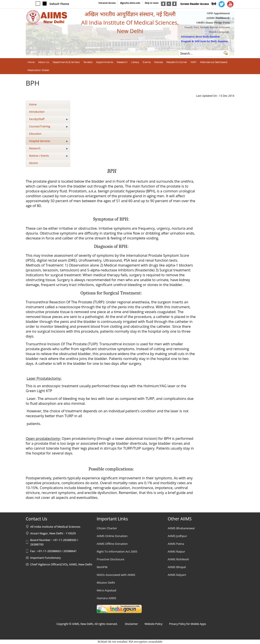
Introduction (37, 112)
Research (48, 148)
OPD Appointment (218, 13)
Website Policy (154, 624)
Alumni (33, 163)
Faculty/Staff (48, 119)
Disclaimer (131, 624)
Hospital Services (48, 141)
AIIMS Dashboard (218, 18)
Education (35, 134)
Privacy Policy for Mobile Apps (188, 624)
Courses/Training (48, 126)
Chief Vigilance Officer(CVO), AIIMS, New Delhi (61, 564)
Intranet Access (107, 3)
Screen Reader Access (195, 4)
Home (33, 104)
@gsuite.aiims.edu (130, 3)
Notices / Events (48, 156)
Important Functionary (45, 558)
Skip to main (152, 3)
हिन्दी (214, 4)
